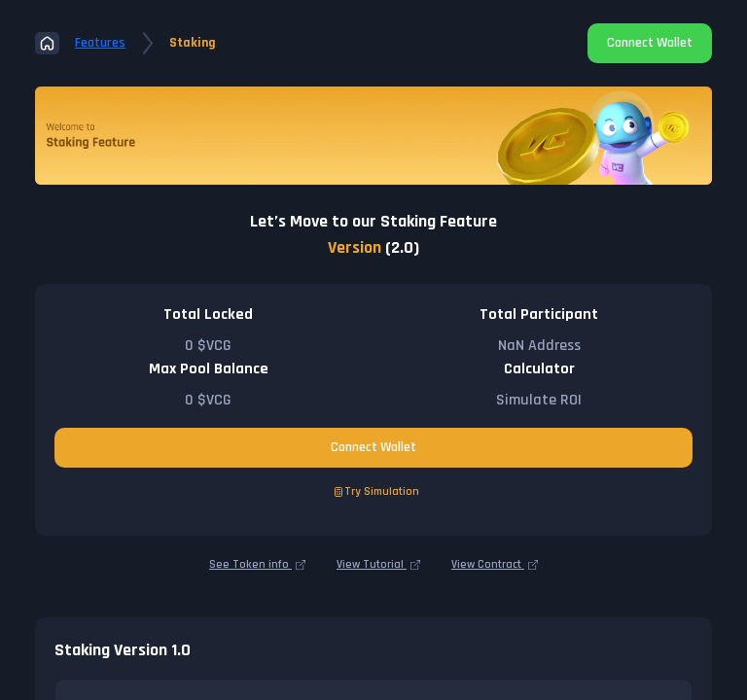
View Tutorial (378, 565)
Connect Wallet (650, 43)
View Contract (495, 565)
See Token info (257, 565)
